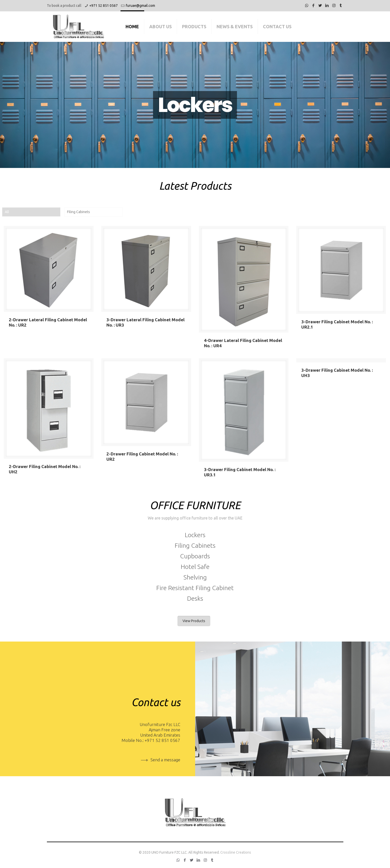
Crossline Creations (236, 852)
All (7, 212)
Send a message (161, 760)
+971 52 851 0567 (103, 6)
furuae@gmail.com (140, 6)
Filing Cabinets (79, 212)
